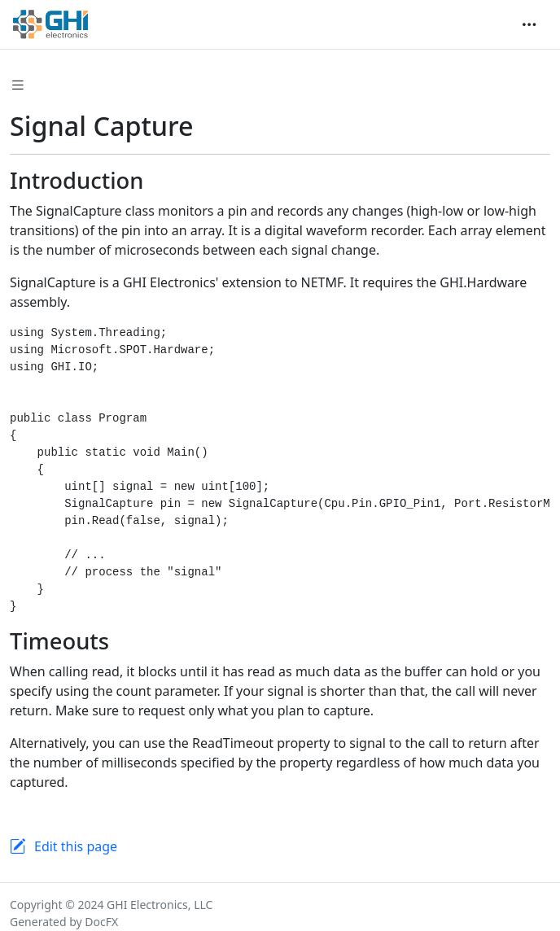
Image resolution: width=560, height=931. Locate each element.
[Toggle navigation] (529, 24)
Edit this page (76, 846)
